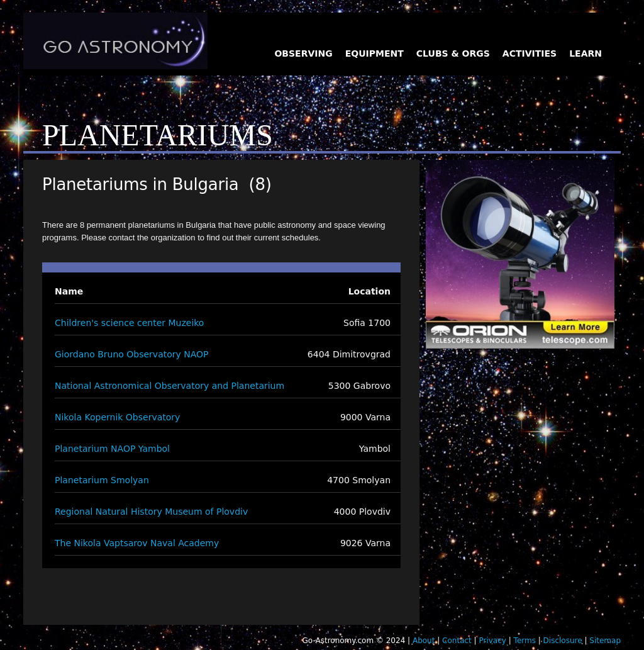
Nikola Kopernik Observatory (117, 417)
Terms (525, 641)
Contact (457, 641)
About (424, 641)
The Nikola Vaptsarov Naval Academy (137, 543)
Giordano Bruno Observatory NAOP (132, 354)
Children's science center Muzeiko (129, 323)
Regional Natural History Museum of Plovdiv (151, 512)
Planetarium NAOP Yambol (112, 449)
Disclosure (563, 641)
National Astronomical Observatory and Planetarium (169, 386)
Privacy (492, 641)
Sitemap (605, 641)
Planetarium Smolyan (102, 480)
